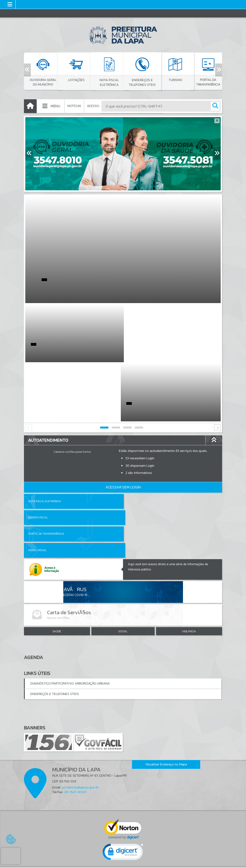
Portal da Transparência (46, 458)
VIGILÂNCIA (189, 539)
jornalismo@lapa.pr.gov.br (80, 696)
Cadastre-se (61, 393)
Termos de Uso (123, 858)
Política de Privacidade (123, 862)
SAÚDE (57, 539)
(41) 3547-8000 (75, 700)
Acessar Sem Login (123, 428)
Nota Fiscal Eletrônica (45, 442)
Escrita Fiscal (137, 442)
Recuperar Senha (80, 393)
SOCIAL (123, 539)
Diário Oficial (136, 458)
